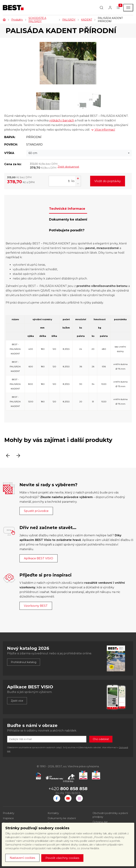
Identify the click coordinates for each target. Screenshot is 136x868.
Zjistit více (17, 701)
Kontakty (53, 813)
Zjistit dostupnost (68, 167)
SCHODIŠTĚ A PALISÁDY (37, 20)
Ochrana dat (100, 822)
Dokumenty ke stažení (62, 818)
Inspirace (8, 818)
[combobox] (79, 153)
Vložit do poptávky (108, 181)
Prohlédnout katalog (24, 662)
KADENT (87, 20)
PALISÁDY (69, 20)
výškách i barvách (62, 120)
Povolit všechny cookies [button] (62, 858)
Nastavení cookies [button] (22, 858)
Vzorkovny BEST (36, 606)
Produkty (17, 20)
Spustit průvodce (36, 511)
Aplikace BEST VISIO (39, 558)
